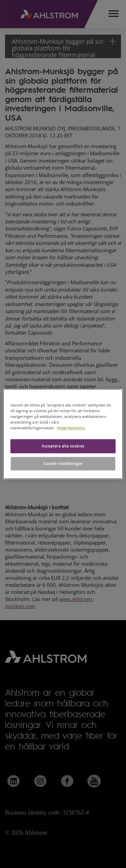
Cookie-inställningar (63, 464)
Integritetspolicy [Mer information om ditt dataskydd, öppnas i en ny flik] (71, 428)
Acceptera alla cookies (63, 446)
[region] (63, 434)
